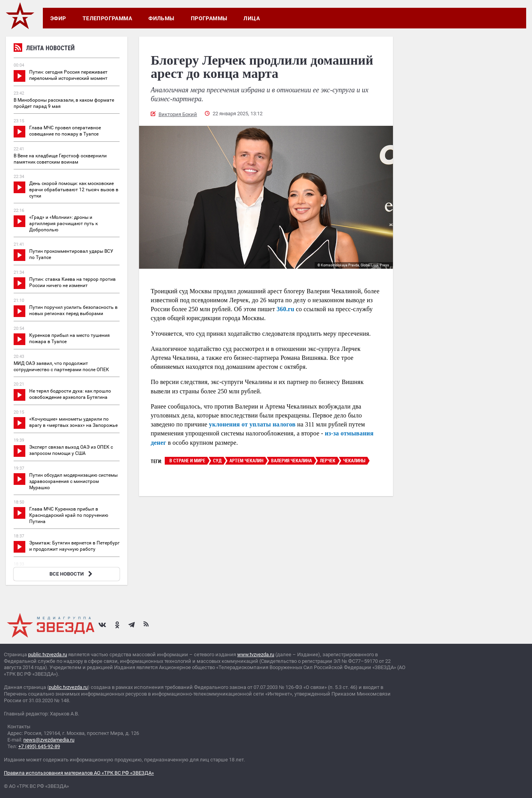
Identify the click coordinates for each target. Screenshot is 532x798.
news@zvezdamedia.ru (49, 740)
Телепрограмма (107, 18)
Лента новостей (44, 49)
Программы (209, 18)
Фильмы (161, 18)
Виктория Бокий (178, 114)
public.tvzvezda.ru (48, 654)
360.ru (285, 309)
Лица (252, 18)
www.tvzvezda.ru (256, 654)
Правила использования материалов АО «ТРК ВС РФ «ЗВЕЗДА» (79, 773)
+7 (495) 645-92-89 (39, 746)
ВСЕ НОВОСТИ (72, 574)
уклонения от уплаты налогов (252, 424)
